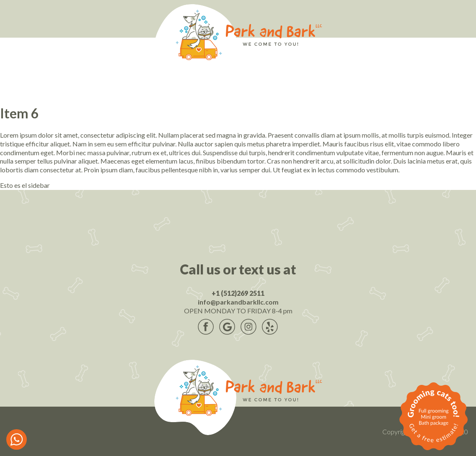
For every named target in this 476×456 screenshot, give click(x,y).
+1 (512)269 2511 (238, 293)
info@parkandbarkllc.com (238, 302)
